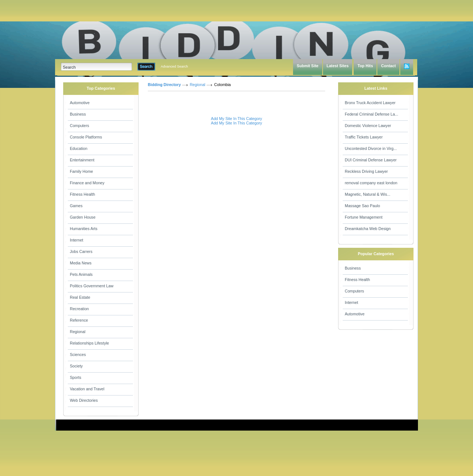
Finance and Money (87, 183)
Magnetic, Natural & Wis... (367, 194)
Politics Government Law (92, 286)
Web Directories (84, 400)
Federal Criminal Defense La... (372, 114)
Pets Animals (81, 274)
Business (78, 114)
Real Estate (80, 297)
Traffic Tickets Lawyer (364, 137)
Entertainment (82, 160)
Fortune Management (364, 217)
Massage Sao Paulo (362, 206)
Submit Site (308, 66)
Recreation (79, 309)
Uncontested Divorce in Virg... (371, 148)
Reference (79, 320)
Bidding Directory (164, 85)
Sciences (78, 355)
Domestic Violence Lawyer (368, 126)
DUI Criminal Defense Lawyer (371, 160)
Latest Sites (338, 66)
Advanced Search (174, 66)
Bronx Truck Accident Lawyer (370, 103)
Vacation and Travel (87, 389)
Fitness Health (82, 194)
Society (76, 366)
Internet (76, 240)
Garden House (83, 217)
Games (76, 206)
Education (79, 148)
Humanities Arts (84, 229)
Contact (388, 66)
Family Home (81, 171)
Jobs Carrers (81, 251)
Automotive (80, 103)
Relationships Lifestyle (89, 343)
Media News (81, 263)
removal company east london (371, 183)
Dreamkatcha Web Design (368, 229)
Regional (78, 332)
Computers (79, 126)
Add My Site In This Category (236, 119)
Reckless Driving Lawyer (366, 171)
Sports (76, 377)
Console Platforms (86, 137)
